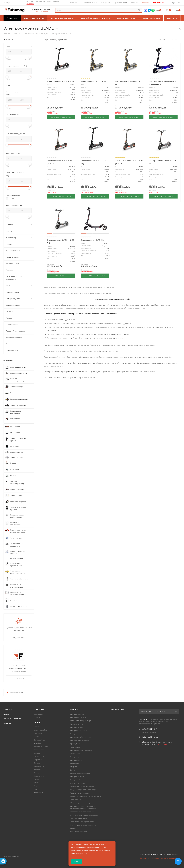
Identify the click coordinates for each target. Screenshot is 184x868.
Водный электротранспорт (80, 721)
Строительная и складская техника (84, 815)
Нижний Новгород (41, 746)
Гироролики (74, 763)
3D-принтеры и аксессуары (81, 803)
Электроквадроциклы (78, 731)
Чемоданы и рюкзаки (78, 831)
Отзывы (37, 717)
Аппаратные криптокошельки (82, 812)
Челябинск (38, 743)
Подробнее (30, 4)
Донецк (37, 773)
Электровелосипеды (78, 717)
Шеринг (73, 828)
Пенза (36, 783)
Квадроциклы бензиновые (80, 737)
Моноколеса (75, 754)
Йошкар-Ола (39, 776)
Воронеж (37, 770)
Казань (36, 737)
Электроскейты (76, 780)
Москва (37, 727)
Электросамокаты (77, 714)
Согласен (76, 861)
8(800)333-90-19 (42, 9)
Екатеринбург (39, 740)
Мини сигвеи (75, 747)
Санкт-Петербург (41, 730)
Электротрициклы (77, 727)
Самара (37, 753)
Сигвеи (73, 770)
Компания (39, 709)
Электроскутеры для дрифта (81, 750)
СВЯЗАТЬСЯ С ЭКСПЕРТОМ (61, 117)
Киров (36, 779)
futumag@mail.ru (150, 737)
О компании (39, 714)
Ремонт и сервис (12, 719)
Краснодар (38, 733)
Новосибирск (39, 750)
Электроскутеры (76, 724)
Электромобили (76, 760)
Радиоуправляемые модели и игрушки (85, 796)
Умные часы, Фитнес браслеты (82, 786)
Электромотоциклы (77, 734)
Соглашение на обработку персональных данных (158, 858)
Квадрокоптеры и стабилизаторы (83, 790)
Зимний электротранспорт (80, 773)
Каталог (8, 709)
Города (37, 722)
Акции (7, 714)
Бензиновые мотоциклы (79, 740)
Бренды (8, 723)
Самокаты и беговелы (78, 818)
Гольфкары (74, 767)
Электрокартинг (76, 757)
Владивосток (39, 766)
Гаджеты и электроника (79, 793)
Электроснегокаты (77, 777)
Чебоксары (38, 793)
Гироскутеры (75, 744)
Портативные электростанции (82, 822)
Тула (35, 789)
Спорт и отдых (75, 800)
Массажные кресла (77, 783)
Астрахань (38, 760)
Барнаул (37, 763)
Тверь (36, 786)
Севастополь (39, 756)
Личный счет (117, 709)
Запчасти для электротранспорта (83, 825)
